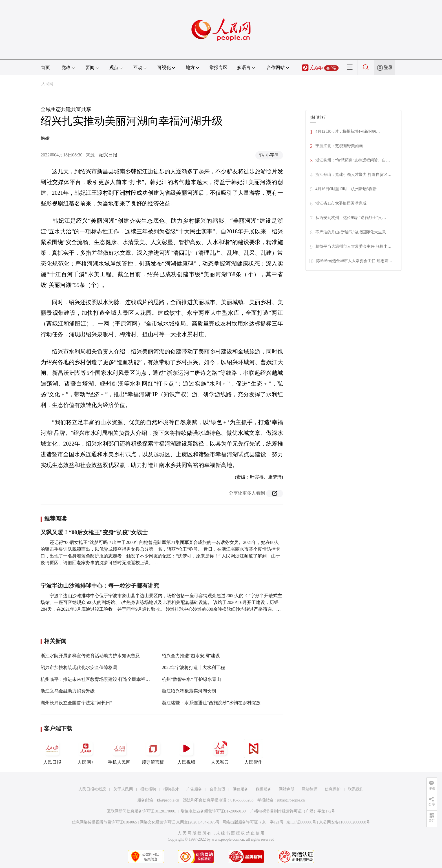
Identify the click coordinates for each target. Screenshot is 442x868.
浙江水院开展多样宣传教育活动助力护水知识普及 (90, 656)
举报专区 (218, 67)
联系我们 (356, 789)
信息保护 (333, 789)
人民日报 (52, 752)
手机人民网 (119, 752)
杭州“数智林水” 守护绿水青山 (191, 679)
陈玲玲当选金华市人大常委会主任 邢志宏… (354, 261)
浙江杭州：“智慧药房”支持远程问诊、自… (353, 160)
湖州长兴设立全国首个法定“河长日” (76, 703)
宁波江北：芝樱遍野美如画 (339, 146)
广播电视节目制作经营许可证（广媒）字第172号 (293, 811)
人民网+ (86, 752)
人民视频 (186, 752)
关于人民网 (123, 789)
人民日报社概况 (92, 789)
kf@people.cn (168, 800)
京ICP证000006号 (301, 822)
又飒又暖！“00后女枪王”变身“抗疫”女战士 (94, 532)
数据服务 (264, 789)
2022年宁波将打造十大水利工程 (193, 667)
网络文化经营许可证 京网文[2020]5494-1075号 (180, 822)
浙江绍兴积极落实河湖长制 (189, 691)
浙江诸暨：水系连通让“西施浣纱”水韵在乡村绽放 (211, 703)
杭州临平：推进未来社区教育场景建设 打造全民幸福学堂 (98, 679)
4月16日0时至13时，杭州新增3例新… (348, 189)
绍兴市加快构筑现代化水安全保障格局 (79, 667)
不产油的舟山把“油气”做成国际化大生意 (351, 232)
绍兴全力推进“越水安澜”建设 (191, 656)
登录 (388, 67)
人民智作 (253, 752)
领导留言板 (153, 752)
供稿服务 (240, 789)
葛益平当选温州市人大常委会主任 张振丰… (353, 246)
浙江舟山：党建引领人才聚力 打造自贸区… (353, 175)
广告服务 (194, 789)
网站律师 (310, 789)
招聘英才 (171, 789)
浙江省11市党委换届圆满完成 (341, 203)
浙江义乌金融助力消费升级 (68, 691)
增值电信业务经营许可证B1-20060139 (213, 811)
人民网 (47, 84)
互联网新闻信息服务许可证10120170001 (141, 811)
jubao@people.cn (291, 800)
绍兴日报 (108, 155)
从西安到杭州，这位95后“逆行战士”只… (351, 218)
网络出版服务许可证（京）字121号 (253, 822)
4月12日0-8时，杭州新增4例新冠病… (348, 131)
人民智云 (220, 752)
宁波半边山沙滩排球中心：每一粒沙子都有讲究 (100, 586)
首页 (45, 67)
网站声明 (287, 789)
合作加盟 (217, 789)
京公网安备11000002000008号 (345, 822)
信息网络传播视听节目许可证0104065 (104, 822)
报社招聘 (148, 789)
